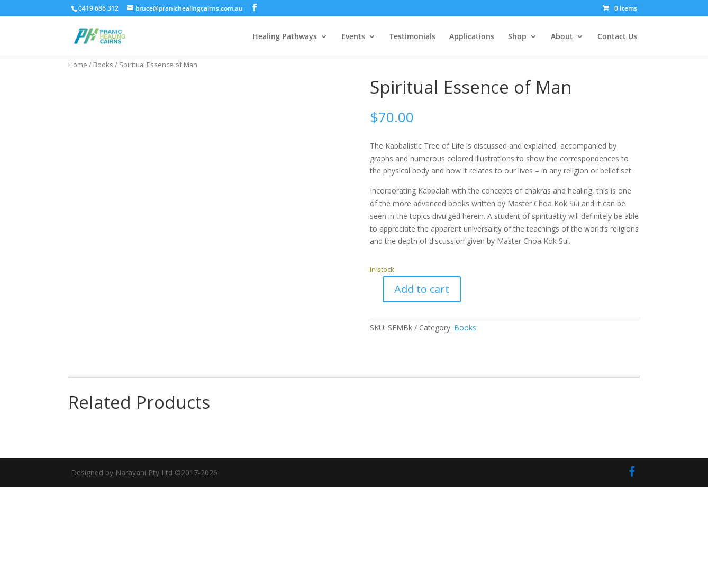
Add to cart (422, 289)
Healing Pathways (285, 38)
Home (78, 65)
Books (103, 65)
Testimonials (412, 38)
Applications (472, 38)
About (562, 38)
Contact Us (617, 38)
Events (353, 38)
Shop (517, 38)
